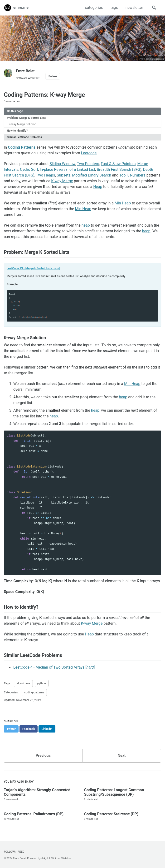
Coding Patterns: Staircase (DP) (111, 814)
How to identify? (17, 131)
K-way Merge (62, 181)
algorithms (23, 683)
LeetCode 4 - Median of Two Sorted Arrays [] (54, 667)
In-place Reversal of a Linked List (67, 169)
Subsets (64, 175)
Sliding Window (62, 164)
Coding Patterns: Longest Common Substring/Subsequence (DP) (114, 792)
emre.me (21, 8)
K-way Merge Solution (22, 124)
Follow (53, 76)
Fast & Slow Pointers (118, 164)
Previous (43, 756)
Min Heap (123, 203)
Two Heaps (45, 175)
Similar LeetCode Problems (24, 137)
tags (114, 8)
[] (33, 268)
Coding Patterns (22, 147)
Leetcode (89, 153)
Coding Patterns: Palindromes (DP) (34, 814)
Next (122, 756)
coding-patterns (34, 692)
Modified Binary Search (92, 175)
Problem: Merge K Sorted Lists (27, 118)
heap (86, 225)
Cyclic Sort (29, 169)
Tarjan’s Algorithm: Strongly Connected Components (37, 792)
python (42, 683)
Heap (98, 187)
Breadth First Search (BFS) (119, 169)
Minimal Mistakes (61, 858)
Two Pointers (88, 164)
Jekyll (45, 858)
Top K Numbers (132, 175)
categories (94, 8)
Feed (21, 852)
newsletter (134, 8)
